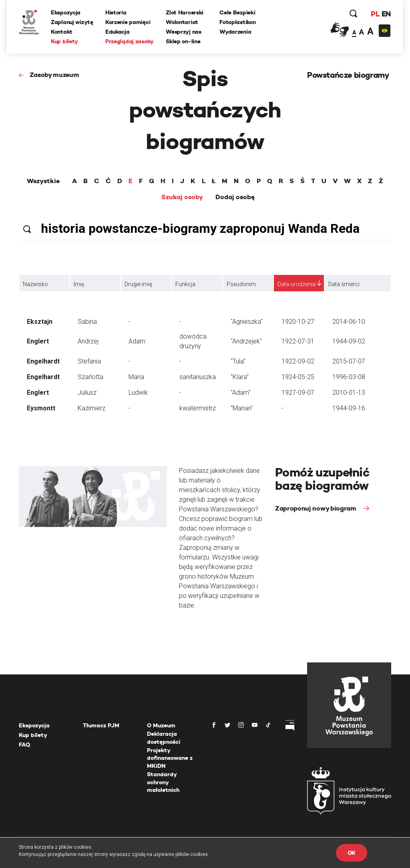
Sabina (87, 322)
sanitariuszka (198, 377)
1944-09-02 (349, 341)
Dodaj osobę (235, 197)
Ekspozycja (66, 12)
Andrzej (88, 341)
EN (386, 14)
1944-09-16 (349, 408)
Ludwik (138, 393)
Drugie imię (138, 284)
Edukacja (118, 32)
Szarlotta (90, 377)
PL (375, 14)
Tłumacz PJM (101, 725)
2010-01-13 (349, 393)
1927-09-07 (298, 393)
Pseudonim (241, 284)
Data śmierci (344, 284)
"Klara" (240, 377)
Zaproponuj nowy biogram (316, 508)
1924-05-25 (298, 377)
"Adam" (241, 393)
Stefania (89, 361)
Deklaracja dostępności (164, 738)
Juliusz (87, 393)
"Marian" (242, 408)
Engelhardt (43, 361)
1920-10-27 (298, 322)
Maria (136, 377)
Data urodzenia (296, 284)
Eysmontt (41, 408)
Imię (79, 284)
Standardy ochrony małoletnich (163, 782)
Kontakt (62, 32)
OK (352, 853)
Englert (38, 341)
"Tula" (238, 361)
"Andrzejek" (246, 341)
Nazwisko (35, 284)
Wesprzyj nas (184, 32)
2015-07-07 (349, 361)
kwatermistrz (198, 408)
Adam (137, 341)
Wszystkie (43, 181)
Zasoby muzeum (54, 75)
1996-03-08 (349, 377)
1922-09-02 (298, 361)
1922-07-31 (298, 341)
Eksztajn (40, 322)
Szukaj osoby (182, 197)
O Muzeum (161, 725)
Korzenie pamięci (128, 22)
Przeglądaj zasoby (130, 41)
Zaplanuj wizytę (72, 22)
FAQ (24, 745)
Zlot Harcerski (185, 12)
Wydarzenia (235, 32)
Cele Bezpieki (237, 12)
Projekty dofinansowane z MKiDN (170, 758)
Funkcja (185, 284)
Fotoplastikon (237, 22)
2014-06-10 (349, 322)
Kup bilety (64, 41)
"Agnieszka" (247, 322)
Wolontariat (182, 22)
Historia (116, 12)
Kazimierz (91, 408)
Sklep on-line (183, 41)
